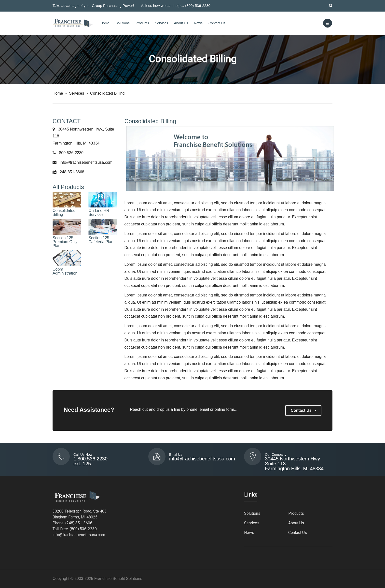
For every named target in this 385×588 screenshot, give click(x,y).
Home (105, 23)
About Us (181, 23)
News (198, 23)
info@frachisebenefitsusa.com (86, 162)
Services (162, 23)
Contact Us (217, 23)
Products (142, 23)
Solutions (123, 23)
